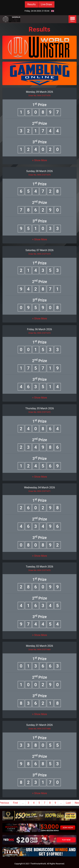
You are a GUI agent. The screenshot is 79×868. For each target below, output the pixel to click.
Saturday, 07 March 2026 (39, 250)
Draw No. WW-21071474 (39, 254)
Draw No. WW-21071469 (39, 649)
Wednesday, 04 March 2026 (39, 487)
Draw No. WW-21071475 (39, 175)
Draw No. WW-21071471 (39, 491)
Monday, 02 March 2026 (39, 646)
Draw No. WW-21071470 (39, 570)
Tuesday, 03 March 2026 (39, 567)
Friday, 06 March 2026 (39, 329)
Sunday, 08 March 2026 (39, 171)
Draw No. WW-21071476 (39, 96)
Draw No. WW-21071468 (39, 729)
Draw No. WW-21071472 (39, 412)
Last (68, 803)
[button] (39, 160)
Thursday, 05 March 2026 (40, 408)
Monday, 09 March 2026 (39, 92)
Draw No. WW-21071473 (39, 333)
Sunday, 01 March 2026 (39, 725)
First (15, 803)
